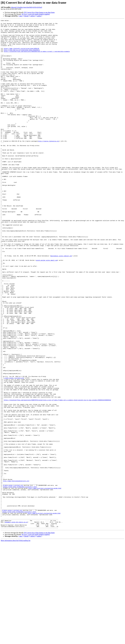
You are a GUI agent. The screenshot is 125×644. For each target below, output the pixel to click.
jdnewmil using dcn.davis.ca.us (16, 623)
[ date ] (21, 16)
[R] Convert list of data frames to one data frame (39, 12)
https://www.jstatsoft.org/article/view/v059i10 (21, 54)
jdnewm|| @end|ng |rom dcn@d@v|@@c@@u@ (27, 7)
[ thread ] (26, 16)
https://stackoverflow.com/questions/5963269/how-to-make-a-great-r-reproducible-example (37, 58)
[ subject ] (33, 16)
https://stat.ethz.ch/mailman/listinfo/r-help (20, 580)
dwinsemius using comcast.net (61, 303)
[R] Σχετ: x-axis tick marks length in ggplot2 (36, 14)
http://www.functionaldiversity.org (16, 573)
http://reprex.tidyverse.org (49, 166)
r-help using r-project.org (14, 450)
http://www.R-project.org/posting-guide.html (45, 582)
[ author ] (39, 16)
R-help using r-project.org (13, 579)
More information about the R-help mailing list (16, 642)
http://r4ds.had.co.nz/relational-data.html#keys (22, 56)
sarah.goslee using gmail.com (47, 308)
